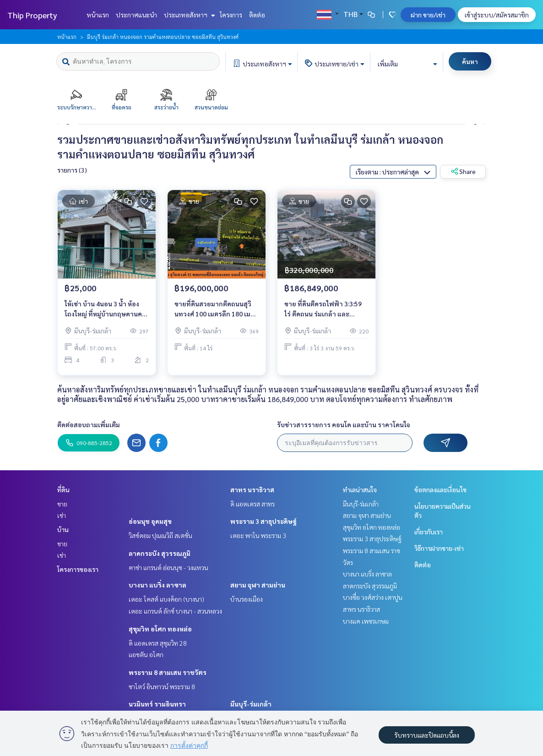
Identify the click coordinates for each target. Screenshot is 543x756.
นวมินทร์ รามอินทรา (157, 704)
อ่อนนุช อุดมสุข (150, 521)
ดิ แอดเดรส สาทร (252, 504)
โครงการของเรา (78, 569)
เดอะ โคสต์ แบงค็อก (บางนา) (166, 599)
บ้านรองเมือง (247, 599)
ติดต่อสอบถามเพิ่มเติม (89, 424)
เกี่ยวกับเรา (429, 532)
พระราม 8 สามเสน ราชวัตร (168, 672)
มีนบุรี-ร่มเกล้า (251, 704)
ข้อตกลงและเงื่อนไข (440, 489)
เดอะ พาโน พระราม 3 (258, 535)
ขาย (62, 504)
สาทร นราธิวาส (252, 489)
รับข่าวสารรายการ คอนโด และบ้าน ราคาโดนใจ (344, 424)
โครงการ (231, 15)
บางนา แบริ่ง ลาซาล (157, 585)
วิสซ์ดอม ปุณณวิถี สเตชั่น (160, 535)
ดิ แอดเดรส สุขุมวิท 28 (158, 643)
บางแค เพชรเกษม (366, 621)
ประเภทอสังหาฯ (188, 15)
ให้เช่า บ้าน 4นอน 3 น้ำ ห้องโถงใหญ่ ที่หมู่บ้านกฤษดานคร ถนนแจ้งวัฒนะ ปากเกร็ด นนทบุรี (105, 309)
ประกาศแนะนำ (136, 15)
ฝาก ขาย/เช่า (428, 15)
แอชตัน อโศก (146, 654)
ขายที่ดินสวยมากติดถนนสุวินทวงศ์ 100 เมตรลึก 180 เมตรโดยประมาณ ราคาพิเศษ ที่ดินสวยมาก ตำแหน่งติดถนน (216, 309)
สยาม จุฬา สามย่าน (258, 585)
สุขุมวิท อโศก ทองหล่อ (160, 629)
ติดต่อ (257, 15)
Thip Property (32, 15)
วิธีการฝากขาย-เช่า (439, 548)
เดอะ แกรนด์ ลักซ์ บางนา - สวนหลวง (175, 611)
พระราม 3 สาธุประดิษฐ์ (263, 521)
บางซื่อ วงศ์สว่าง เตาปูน (373, 597)
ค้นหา (470, 61)
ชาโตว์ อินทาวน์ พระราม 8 (162, 686)
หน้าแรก (98, 15)
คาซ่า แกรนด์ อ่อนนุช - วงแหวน (168, 567)
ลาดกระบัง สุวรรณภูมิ (160, 553)
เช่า (62, 515)
